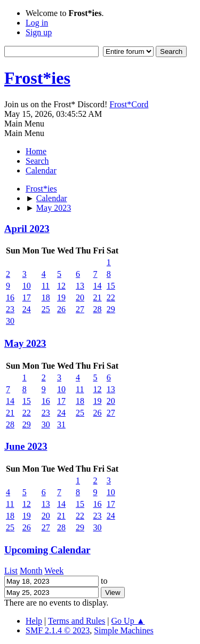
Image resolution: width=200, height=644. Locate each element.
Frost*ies (37, 78)
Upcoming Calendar (47, 550)
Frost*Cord (129, 104)
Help (34, 621)
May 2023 (25, 343)
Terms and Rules (77, 621)
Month (31, 571)
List (11, 571)
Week (54, 571)
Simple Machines (124, 630)
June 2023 (26, 446)
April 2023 (27, 229)
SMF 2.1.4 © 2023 (58, 630)
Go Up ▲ (128, 621)
